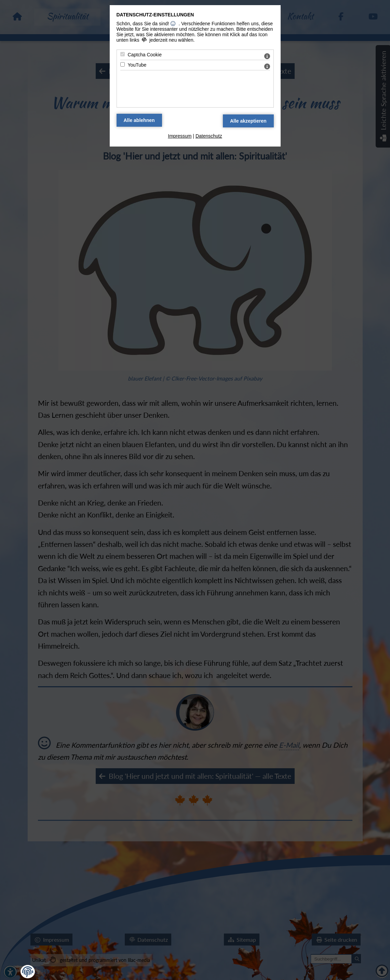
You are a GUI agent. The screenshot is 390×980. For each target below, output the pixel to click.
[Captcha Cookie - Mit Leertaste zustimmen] (123, 54)
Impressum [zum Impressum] (180, 136)
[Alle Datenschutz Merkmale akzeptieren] (248, 121)
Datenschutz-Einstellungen (155, 15)
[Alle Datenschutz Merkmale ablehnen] (139, 120)
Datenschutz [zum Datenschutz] (209, 136)
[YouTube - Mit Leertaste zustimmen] (123, 64)
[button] (28, 972)
